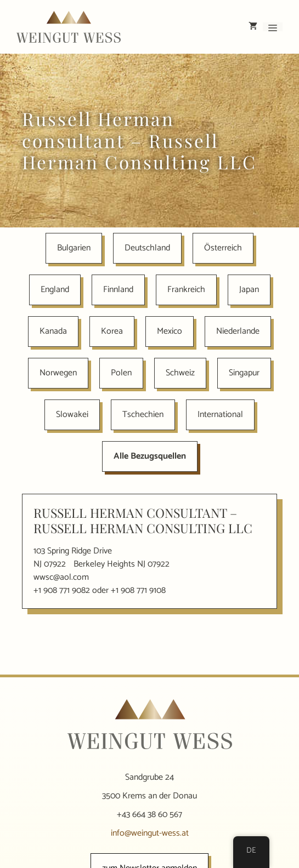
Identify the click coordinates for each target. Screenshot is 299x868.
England (55, 290)
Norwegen (58, 373)
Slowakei (72, 415)
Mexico (170, 331)
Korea (112, 331)
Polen (121, 373)
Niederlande (238, 331)
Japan (249, 290)
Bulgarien (74, 248)
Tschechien (143, 415)
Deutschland (147, 248)
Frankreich (186, 290)
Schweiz (180, 373)
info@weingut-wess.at (150, 833)
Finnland (118, 290)
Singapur (244, 373)
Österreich (223, 248)
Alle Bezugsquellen (150, 456)
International (220, 415)
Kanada (53, 331)
